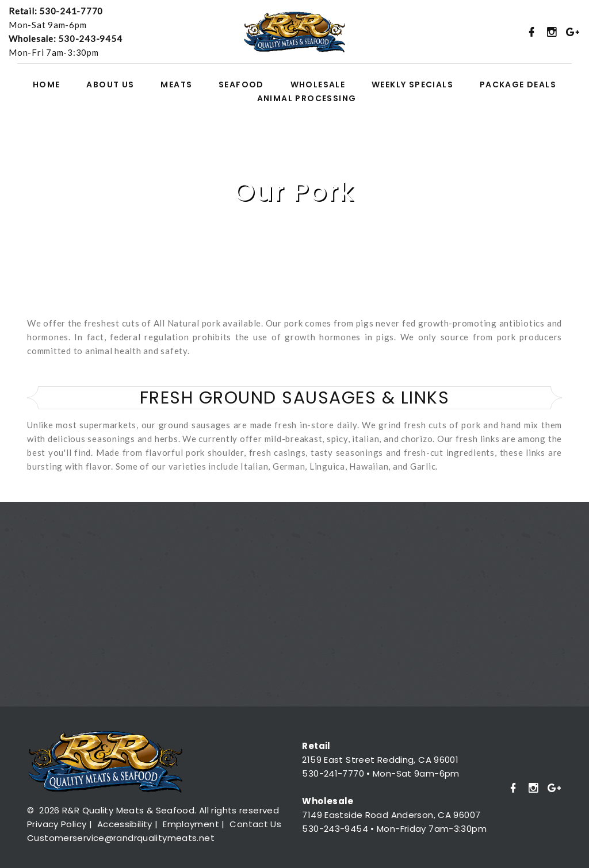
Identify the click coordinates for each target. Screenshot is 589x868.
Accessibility (125, 824)
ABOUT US (110, 85)
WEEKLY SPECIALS (412, 85)
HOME (47, 85)
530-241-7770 (71, 11)
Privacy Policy (57, 824)
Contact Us (255, 824)
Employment (191, 824)
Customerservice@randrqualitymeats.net (121, 838)
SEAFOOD (241, 85)
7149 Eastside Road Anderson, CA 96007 (391, 815)
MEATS (176, 85)
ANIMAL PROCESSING (307, 99)
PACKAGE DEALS (518, 85)
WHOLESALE (318, 85)
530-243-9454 (90, 39)
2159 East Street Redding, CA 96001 (380, 760)
